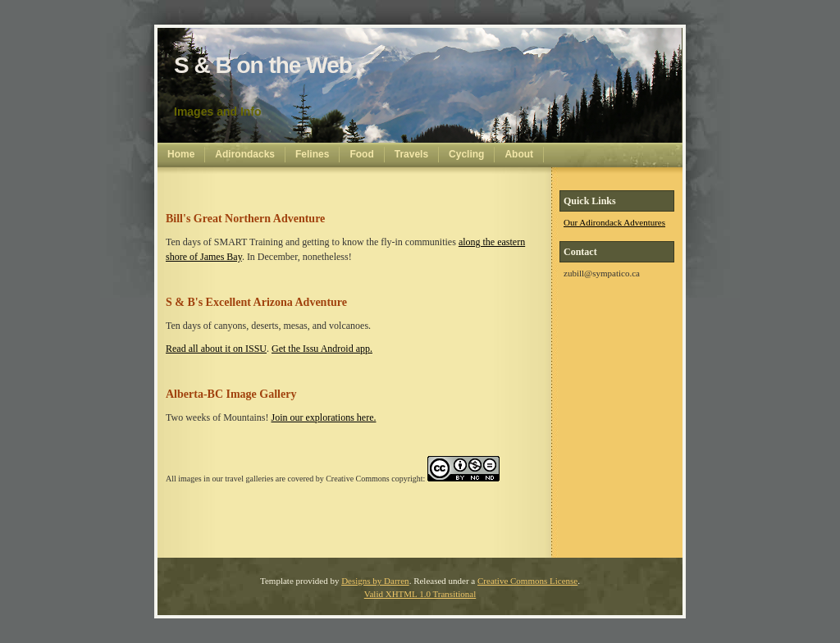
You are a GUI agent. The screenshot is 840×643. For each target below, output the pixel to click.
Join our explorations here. (323, 417)
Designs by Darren (375, 581)
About (519, 154)
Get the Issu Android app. (322, 349)
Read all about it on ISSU (216, 349)
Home (181, 154)
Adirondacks (245, 154)
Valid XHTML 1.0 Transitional (420, 594)
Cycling (466, 154)
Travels (411, 154)
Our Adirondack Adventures (614, 222)
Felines (312, 154)
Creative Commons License (527, 581)
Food (361, 154)
